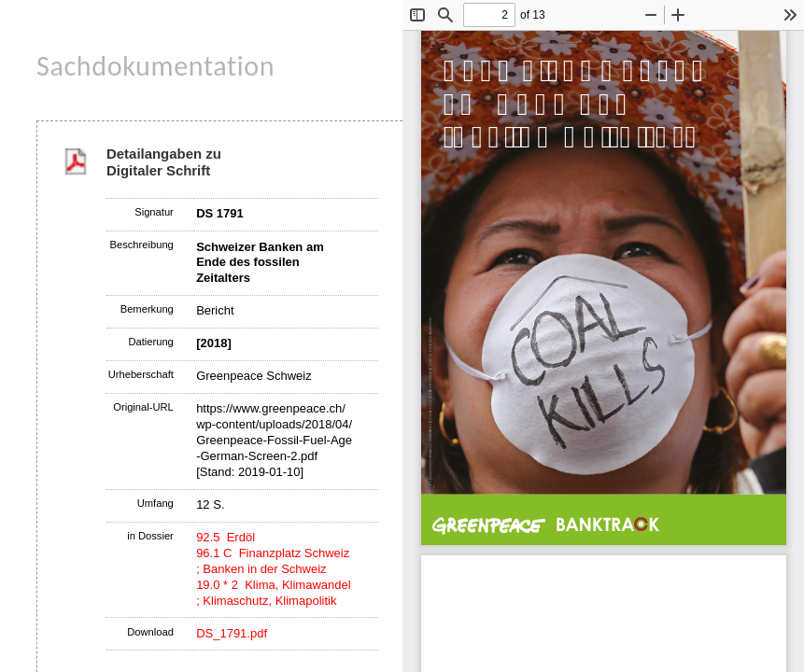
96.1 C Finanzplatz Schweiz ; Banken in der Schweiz (273, 561)
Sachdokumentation (155, 66)
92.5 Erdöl (226, 537)
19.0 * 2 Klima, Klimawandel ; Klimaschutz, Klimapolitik (273, 593)
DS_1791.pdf (232, 633)
